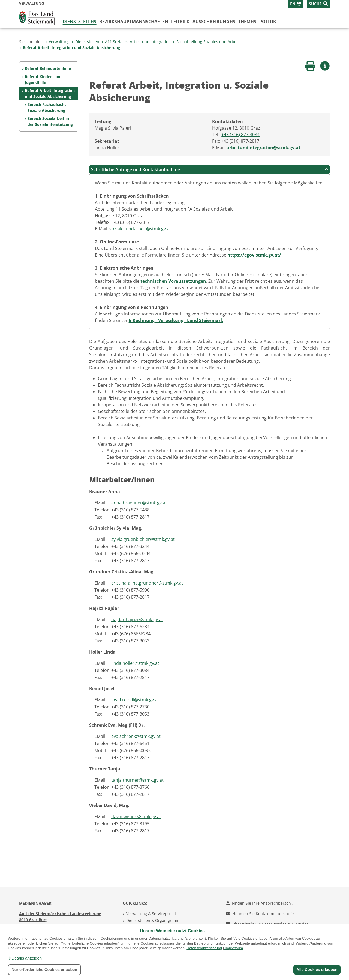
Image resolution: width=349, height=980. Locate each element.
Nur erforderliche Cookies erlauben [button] (44, 970)
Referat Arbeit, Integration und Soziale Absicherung (70, 48)
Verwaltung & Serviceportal (151, 914)
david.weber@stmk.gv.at (136, 817)
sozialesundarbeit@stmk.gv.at (140, 229)
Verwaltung (57, 42)
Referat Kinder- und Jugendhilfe (43, 80)
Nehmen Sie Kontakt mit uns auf (260, 914)
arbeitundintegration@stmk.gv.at (264, 148)
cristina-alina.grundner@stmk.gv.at (147, 583)
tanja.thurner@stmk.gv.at (137, 780)
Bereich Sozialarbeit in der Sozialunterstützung (50, 121)
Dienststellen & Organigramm (154, 920)
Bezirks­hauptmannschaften (134, 22)
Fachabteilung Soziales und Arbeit (206, 42)
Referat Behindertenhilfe (48, 68)
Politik (268, 22)
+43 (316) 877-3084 (240, 135)
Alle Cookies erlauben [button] (317, 970)
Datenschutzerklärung (204, 948)
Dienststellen (80, 22)
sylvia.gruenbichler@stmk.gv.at (143, 539)
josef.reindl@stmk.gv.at (135, 700)
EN (293, 4)
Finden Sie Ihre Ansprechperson (260, 903)
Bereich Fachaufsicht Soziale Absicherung (47, 107)
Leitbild (180, 22)
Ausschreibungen (214, 22)
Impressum (234, 948)
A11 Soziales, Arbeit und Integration (136, 42)
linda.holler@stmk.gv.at (135, 663)
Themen (247, 22)
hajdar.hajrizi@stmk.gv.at (137, 619)
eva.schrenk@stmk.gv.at (136, 736)
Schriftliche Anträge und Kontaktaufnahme (210, 169)
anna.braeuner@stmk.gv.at (139, 503)
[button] (25, 958)
